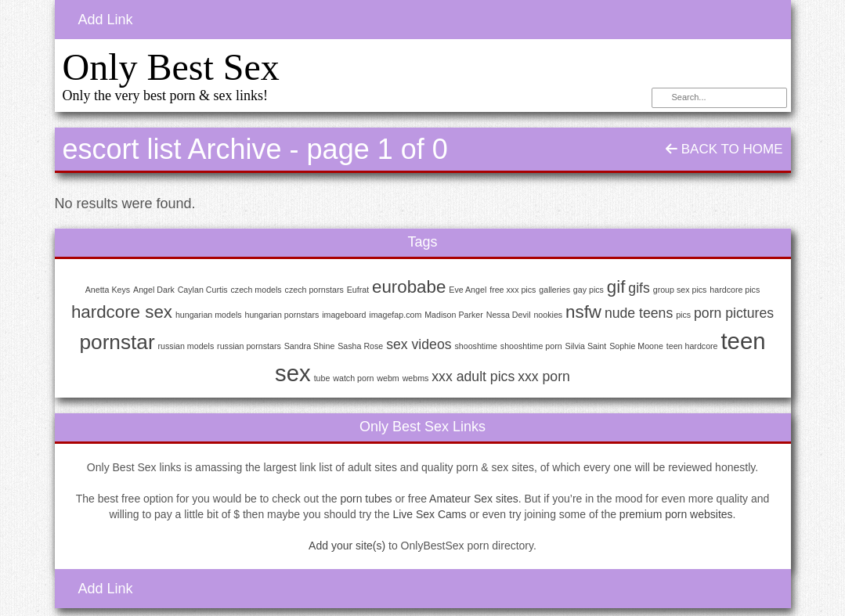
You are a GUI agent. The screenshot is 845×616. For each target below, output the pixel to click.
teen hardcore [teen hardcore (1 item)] (692, 346)
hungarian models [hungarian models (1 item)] (209, 315)
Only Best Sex (171, 67)
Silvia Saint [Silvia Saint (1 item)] (586, 346)
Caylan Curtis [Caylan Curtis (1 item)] (203, 290)
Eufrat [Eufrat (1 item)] (358, 290)
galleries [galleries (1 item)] (554, 290)
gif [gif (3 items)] (616, 287)
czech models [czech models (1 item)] (256, 290)
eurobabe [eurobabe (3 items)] (409, 287)
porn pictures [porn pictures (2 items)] (734, 313)
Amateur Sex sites (474, 499)
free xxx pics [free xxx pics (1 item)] (513, 290)
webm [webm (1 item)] (388, 378)
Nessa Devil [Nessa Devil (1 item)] (509, 315)
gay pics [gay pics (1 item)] (589, 290)
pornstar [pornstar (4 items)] (117, 342)
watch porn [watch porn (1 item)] (353, 378)
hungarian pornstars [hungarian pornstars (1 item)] (282, 315)
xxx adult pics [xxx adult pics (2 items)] (473, 376)
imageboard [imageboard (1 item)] (344, 315)
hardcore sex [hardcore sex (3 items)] (122, 312)
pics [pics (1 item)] (683, 315)
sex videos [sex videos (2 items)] (419, 344)
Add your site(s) (347, 546)
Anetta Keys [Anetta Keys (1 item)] (108, 290)
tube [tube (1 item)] (322, 378)
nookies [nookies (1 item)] (548, 315)
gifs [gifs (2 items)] (639, 288)
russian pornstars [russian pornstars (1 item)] (249, 346)
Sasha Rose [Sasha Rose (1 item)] (360, 346)
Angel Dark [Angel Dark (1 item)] (154, 290)
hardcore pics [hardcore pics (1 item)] (735, 290)
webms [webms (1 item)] (416, 378)
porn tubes (366, 499)
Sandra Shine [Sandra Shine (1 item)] (310, 346)
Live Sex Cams (429, 514)
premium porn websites (676, 514)
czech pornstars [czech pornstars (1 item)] (314, 290)
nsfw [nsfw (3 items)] (583, 312)
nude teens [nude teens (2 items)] (639, 313)
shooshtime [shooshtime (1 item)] (476, 346)
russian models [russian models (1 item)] (186, 346)
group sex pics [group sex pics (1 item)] (680, 290)
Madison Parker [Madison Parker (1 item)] (454, 315)
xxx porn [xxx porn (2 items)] (544, 376)
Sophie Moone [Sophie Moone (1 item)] (636, 346)
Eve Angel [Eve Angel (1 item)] (468, 290)
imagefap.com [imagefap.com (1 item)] (395, 315)
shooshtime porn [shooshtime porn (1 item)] (531, 346)
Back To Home (724, 149)
